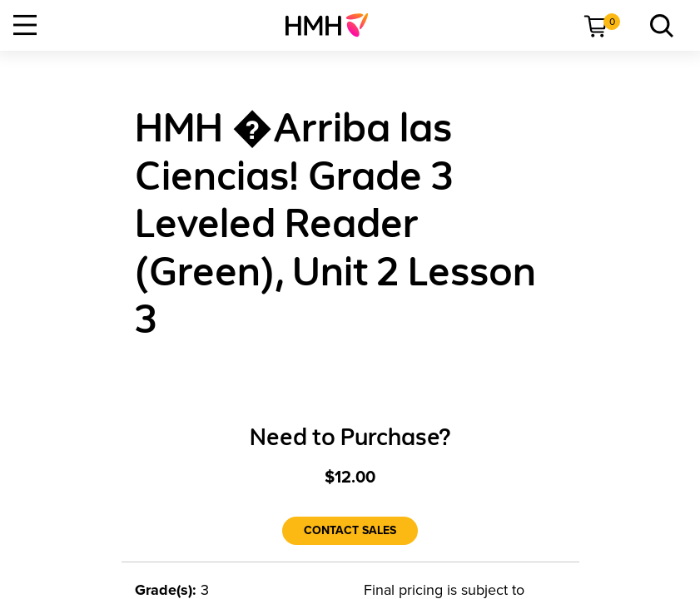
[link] (333, 25)
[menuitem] (333, 25)
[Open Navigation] (25, 25)
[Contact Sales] (350, 531)
